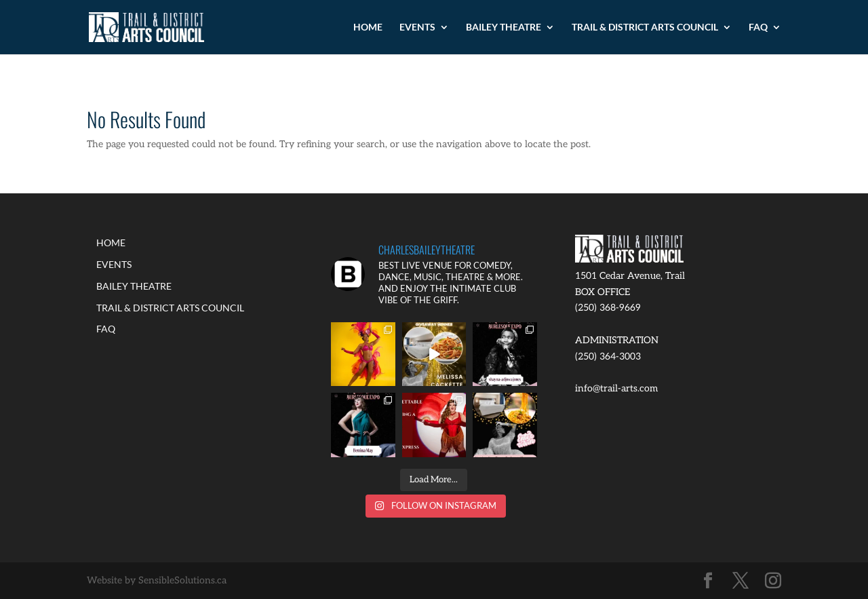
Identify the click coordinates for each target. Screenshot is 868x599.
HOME (368, 27)
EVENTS (417, 27)
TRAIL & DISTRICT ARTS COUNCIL (645, 27)
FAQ (758, 27)
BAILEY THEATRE (504, 27)
